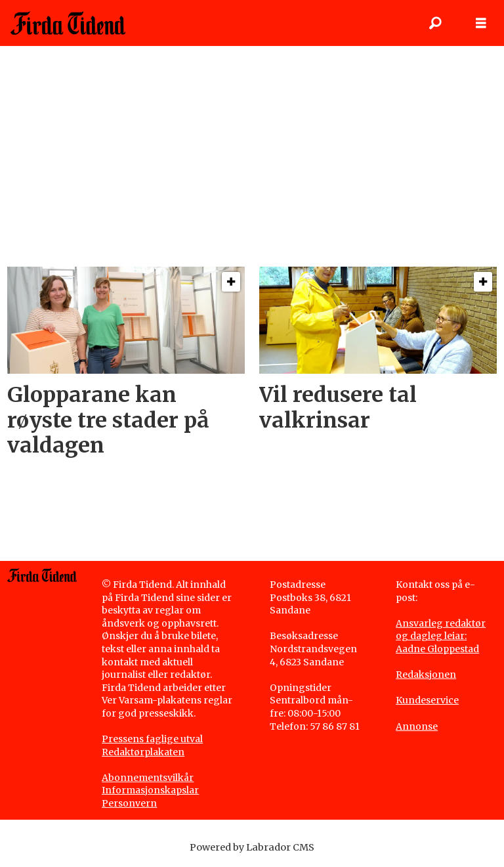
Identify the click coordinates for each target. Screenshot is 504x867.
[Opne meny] (481, 23)
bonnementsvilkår (151, 778)
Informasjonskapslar (150, 790)
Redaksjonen (426, 675)
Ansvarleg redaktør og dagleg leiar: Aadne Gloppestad (441, 636)
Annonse (417, 726)
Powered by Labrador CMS (252, 847)
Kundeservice (427, 700)
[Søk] (435, 23)
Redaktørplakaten (143, 752)
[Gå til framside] (68, 23)
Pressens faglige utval (152, 739)
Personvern (129, 803)
